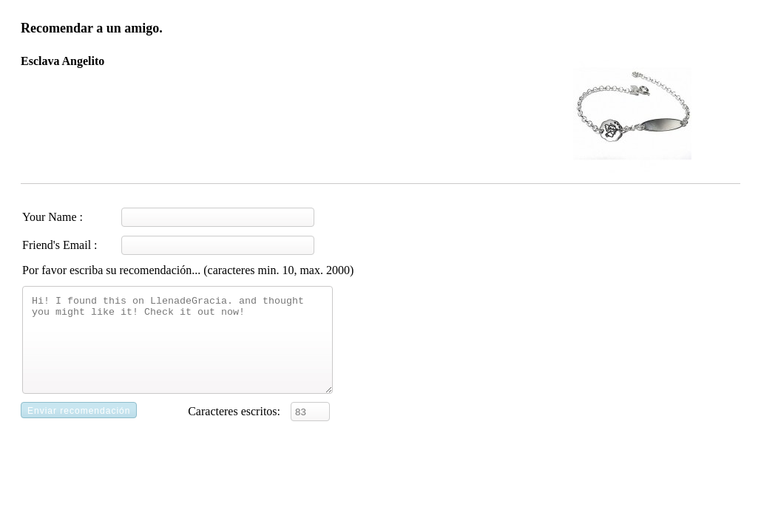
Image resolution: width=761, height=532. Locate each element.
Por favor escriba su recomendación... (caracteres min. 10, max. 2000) (188, 270)
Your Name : (53, 217)
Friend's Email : (60, 245)
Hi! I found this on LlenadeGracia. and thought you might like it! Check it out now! (177, 349)
